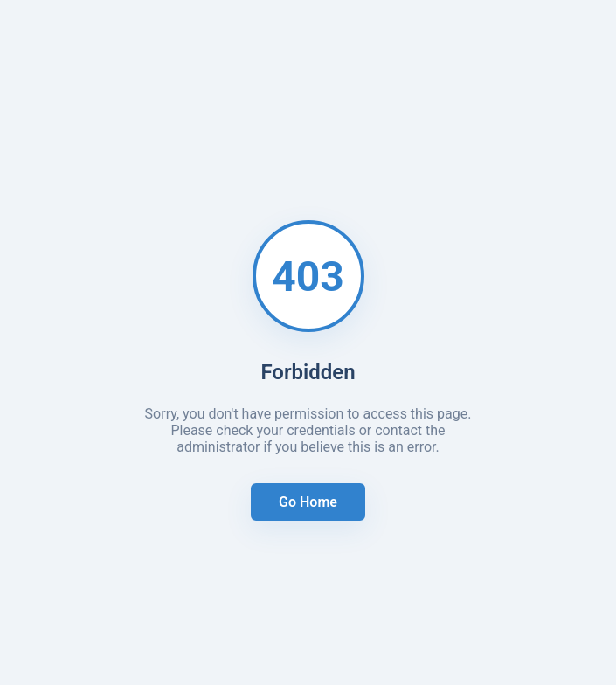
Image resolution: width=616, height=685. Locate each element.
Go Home (308, 502)
